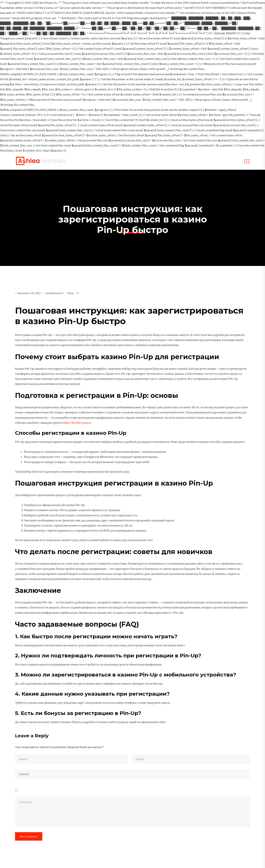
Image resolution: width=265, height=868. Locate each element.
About (120, 161)
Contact (204, 161)
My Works (142, 161)
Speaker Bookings (174, 161)
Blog (71, 293)
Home (100, 161)
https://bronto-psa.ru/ (77, 422)
